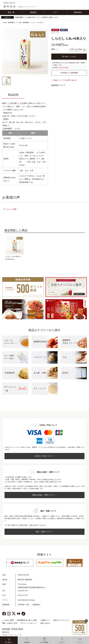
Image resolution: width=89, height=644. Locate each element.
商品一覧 (11, 12)
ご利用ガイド (45, 620)
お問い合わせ (45, 623)
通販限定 (33, 12)
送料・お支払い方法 (10, 623)
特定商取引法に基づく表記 (27, 620)
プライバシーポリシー (29, 623)
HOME (5, 23)
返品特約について (58, 85)
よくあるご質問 (8, 620)
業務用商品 (78, 12)
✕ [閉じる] (86, 617)
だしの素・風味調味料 (23, 23)
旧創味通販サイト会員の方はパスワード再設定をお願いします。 (37, 17)
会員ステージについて (62, 620)
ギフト (56, 12)
